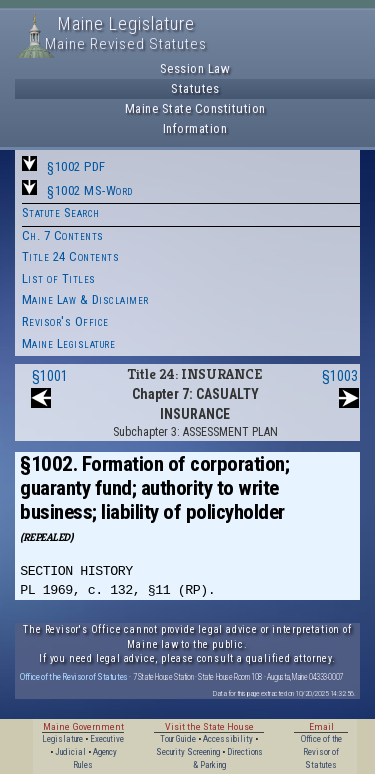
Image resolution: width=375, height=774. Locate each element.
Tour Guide (178, 739)
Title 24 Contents (71, 256)
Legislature (62, 739)
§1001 (50, 376)
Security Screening (188, 752)
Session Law (195, 68)
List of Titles (59, 278)
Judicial (70, 752)
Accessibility (228, 739)
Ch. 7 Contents (63, 235)
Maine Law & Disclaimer (85, 299)
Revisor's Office (65, 321)
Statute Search (61, 212)
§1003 (340, 376)
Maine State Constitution (195, 108)
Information (195, 128)
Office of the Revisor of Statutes (74, 676)
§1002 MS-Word (90, 190)
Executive (107, 739)
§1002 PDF (76, 166)
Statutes (195, 88)
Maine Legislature (69, 343)
